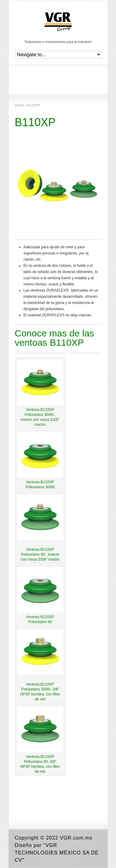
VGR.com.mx (76, 838)
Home (19, 105)
